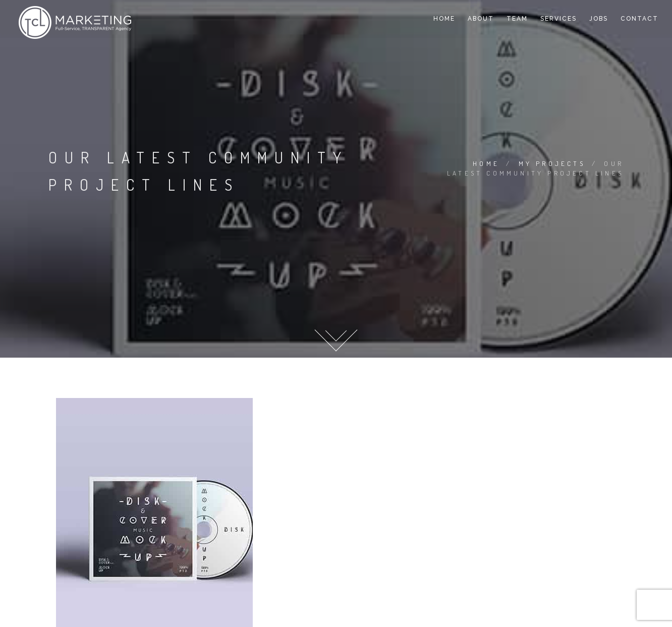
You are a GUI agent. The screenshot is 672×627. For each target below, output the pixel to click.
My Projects (552, 163)
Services (558, 19)
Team (517, 19)
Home (444, 19)
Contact (639, 19)
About (481, 19)
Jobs (599, 19)
